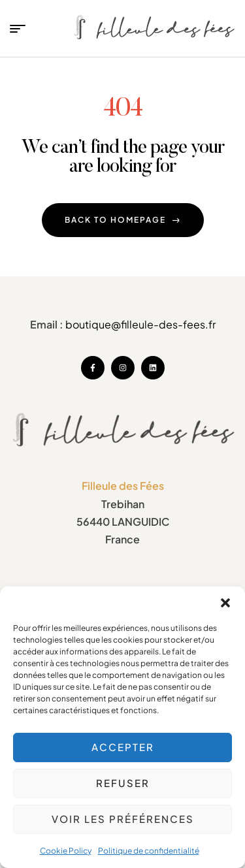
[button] (225, 603)
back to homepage (123, 220)
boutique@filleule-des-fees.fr (140, 324)
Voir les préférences (123, 819)
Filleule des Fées (123, 486)
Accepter (123, 747)
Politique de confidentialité (149, 851)
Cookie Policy (66, 851)
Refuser (123, 783)
